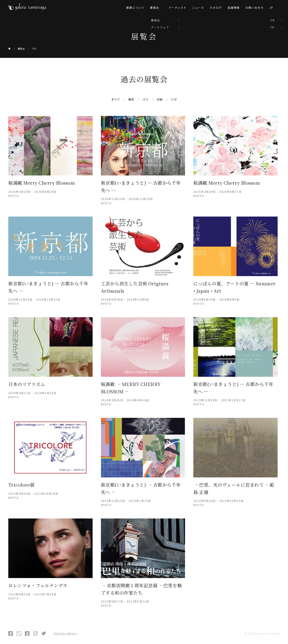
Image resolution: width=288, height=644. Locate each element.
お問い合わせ (255, 8)
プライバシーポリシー (65, 633)
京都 (34, 49)
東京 (131, 99)
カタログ (216, 8)
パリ (145, 99)
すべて (116, 99)
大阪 (160, 99)
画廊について (135, 8)
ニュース (198, 8)
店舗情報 (234, 8)
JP (271, 8)
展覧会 (155, 8)
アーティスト (178, 8)
